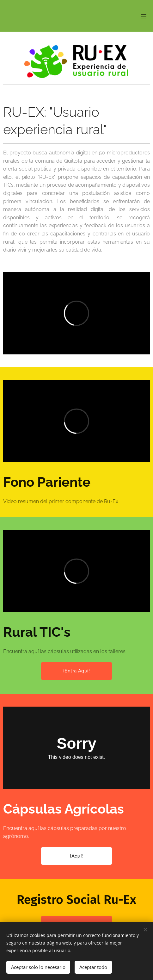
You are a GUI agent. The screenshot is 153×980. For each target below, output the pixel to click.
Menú (144, 16)
